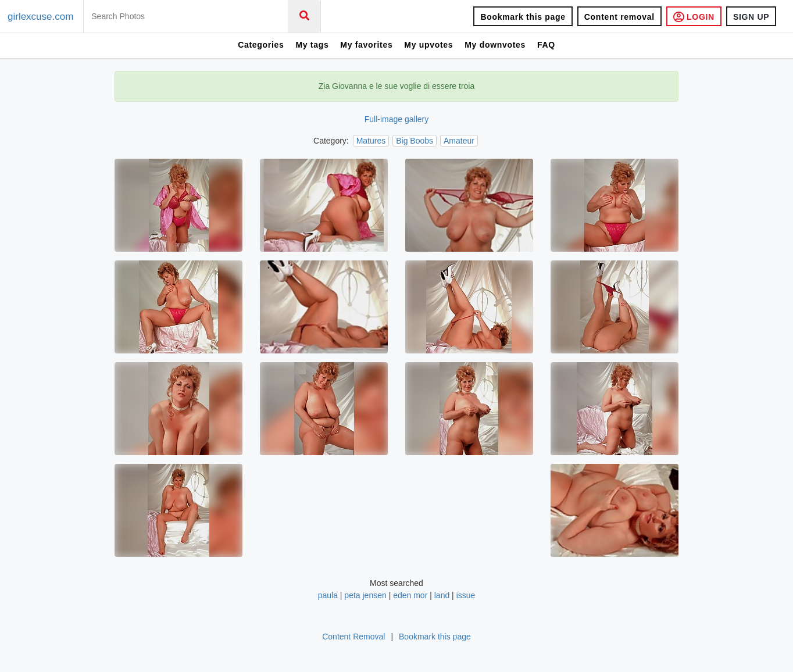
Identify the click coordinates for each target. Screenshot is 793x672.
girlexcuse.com (40, 17)
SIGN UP (751, 17)
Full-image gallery (396, 119)
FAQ (546, 45)
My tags (312, 45)
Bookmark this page (523, 17)
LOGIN (694, 17)
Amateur (459, 141)
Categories (261, 45)
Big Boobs (415, 141)
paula (328, 595)
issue (466, 595)
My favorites (366, 45)
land (442, 595)
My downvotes (495, 45)
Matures (371, 141)
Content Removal (353, 637)
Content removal (619, 17)
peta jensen (365, 595)
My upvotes (428, 45)
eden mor (410, 595)
